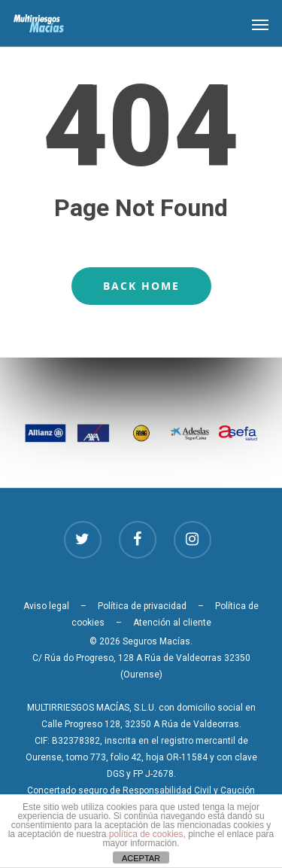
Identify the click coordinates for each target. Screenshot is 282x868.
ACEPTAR (141, 858)
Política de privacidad (142, 606)
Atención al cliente (172, 623)
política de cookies (146, 834)
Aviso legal (46, 606)
